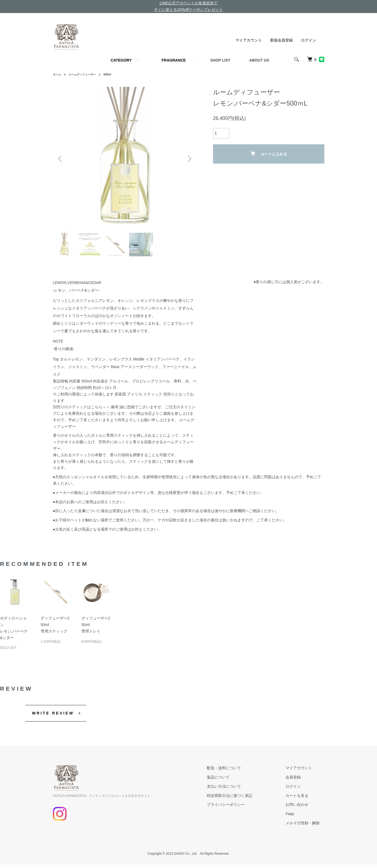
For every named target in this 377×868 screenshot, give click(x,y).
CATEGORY (121, 60)
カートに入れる (269, 154)
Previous (61, 159)
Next (189, 159)
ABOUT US (259, 60)
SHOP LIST (220, 60)
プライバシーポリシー (239, 808)
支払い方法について (237, 790)
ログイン (309, 40)
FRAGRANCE (174, 60)
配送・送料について (237, 771)
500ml (115, 74)
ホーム (58, 74)
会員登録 (298, 780)
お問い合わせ (302, 808)
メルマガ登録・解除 (307, 826)
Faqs (294, 817)
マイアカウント (249, 40)
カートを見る (302, 799)
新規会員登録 (281, 40)
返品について (232, 780)
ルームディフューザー (87, 74)
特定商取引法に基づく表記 (243, 799)
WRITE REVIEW (53, 716)
